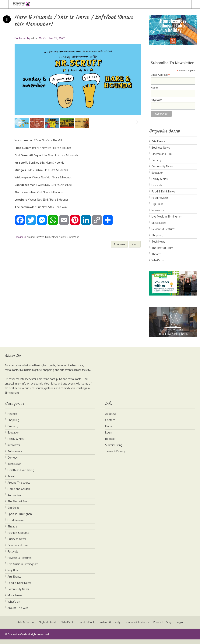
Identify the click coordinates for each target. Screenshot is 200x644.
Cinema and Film (162, 154)
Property (13, 431)
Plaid (18, 192)
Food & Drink (86, 627)
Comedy (157, 160)
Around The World (19, 487)
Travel (11, 481)
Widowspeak (23, 177)
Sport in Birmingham (20, 518)
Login (109, 437)
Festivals (157, 185)
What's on (74, 237)
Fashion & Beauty (18, 537)
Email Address (160, 75)
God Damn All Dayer (28, 155)
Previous (18, 122)
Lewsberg (21, 200)
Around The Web (35, 237)
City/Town (156, 100)
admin (35, 38)
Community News (162, 166)
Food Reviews (160, 198)
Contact (110, 424)
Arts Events (158, 141)
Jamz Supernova (25, 148)
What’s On (68, 627)
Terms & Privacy (115, 456)
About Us (111, 418)
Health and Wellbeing (21, 475)
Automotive (15, 500)
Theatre (156, 254)
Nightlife (63, 237)
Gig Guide (158, 204)
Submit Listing (114, 450)
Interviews (158, 210)
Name (154, 88)
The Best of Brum (162, 248)
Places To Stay (163, 627)
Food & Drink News (163, 191)
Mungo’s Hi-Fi (24, 170)
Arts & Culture (25, 627)
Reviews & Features (164, 229)
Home (109, 431)
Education (158, 173)
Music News (51, 237)
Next (137, 122)
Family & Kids (160, 179)
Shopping (157, 235)
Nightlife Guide (47, 627)
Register (110, 443)
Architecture (15, 456)
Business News (161, 148)
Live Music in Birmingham (167, 216)
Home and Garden (19, 493)
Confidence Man (25, 185)
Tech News (158, 242)
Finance (12, 418)
